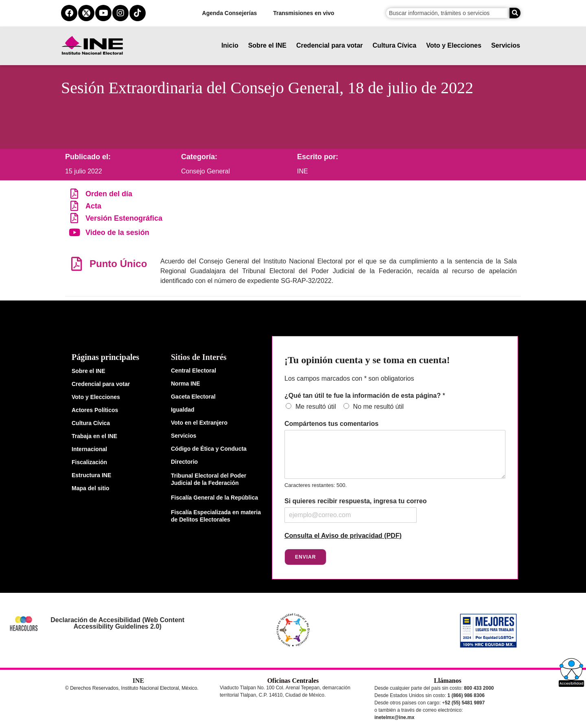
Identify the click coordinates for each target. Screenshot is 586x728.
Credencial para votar (330, 45)
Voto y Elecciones (454, 45)
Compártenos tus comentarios (331, 424)
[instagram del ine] (120, 13)
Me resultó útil (316, 407)
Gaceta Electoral (193, 397)
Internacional (89, 449)
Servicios (506, 45)
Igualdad (183, 410)
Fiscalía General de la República (214, 498)
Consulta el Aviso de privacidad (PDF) (343, 536)
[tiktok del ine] (138, 13)
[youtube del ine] (103, 13)
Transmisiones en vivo (304, 13)
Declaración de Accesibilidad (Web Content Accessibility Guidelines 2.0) (117, 623)
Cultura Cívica (395, 45)
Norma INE (186, 384)
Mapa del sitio (91, 488)
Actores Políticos (95, 410)
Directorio (184, 462)
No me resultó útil (379, 407)
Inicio (230, 45)
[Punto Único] (76, 264)
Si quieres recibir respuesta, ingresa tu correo (355, 501)
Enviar (305, 557)
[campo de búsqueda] (447, 13)
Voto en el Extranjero (199, 423)
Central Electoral (194, 371)
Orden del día (109, 194)
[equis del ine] (86, 13)
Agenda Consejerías (230, 13)
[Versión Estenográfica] (74, 218)
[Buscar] (515, 13)
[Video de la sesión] (74, 232)
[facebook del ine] (69, 13)
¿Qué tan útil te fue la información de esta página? (365, 396)
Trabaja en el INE (94, 436)
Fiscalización (89, 462)
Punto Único (118, 264)
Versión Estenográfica (124, 218)
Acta (93, 206)
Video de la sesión (117, 232)
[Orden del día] (74, 194)
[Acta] (74, 206)
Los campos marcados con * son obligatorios (349, 378)
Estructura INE (91, 475)
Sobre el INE (267, 45)
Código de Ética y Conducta (209, 449)
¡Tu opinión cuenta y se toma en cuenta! (367, 360)
